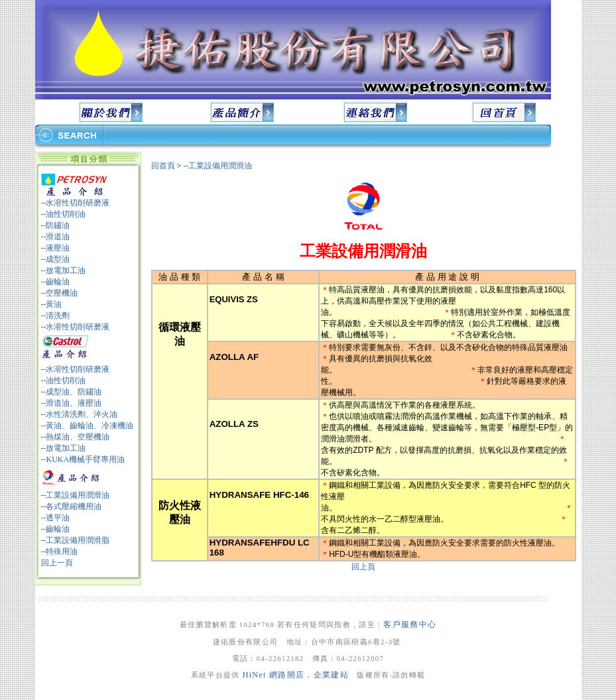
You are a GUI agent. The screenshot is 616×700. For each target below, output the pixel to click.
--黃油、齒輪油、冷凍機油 (88, 426)
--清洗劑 (56, 316)
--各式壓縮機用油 (72, 506)
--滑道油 (56, 237)
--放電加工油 (64, 270)
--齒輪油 (56, 282)
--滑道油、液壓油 (72, 403)
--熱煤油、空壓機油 (76, 437)
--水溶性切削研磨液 (76, 203)
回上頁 (363, 567)
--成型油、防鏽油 (72, 392)
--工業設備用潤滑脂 (76, 540)
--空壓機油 (60, 293)
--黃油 (52, 304)
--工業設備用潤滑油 (76, 495)
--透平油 (56, 518)
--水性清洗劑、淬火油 (80, 414)
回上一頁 (57, 563)
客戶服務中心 (410, 624)
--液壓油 (56, 248)
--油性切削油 (64, 214)
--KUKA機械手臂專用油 (83, 459)
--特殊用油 (60, 552)
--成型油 (56, 259)
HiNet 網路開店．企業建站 (296, 675)
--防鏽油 (56, 225)
